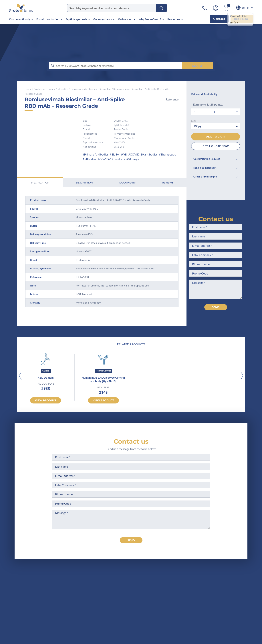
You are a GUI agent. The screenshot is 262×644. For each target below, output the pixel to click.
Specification (40, 182)
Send (216, 307)
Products (39, 89)
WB (124, 154)
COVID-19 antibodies (144, 154)
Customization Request (216, 159)
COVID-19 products (112, 159)
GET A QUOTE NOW (216, 146)
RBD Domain (46, 377)
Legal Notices (135, 590)
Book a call (242, 19)
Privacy (95, 617)
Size (194, 121)
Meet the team (100, 597)
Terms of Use (135, 597)
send (131, 540)
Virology (133, 159)
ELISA (115, 154)
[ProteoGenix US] (21, 8)
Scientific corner (101, 604)
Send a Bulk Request (216, 168)
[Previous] (20, 376)
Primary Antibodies (57, 89)
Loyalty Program (137, 615)
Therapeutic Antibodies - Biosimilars (91, 89)
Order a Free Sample (216, 176)
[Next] (242, 376)
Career (95, 610)
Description (84, 182)
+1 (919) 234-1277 (33, 607)
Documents (127, 182)
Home (28, 89)
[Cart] (226, 8)
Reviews (168, 182)
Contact (219, 19)
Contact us (216, 219)
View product (46, 400)
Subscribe (230, 611)
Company (97, 590)
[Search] (161, 8)
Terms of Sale (135, 583)
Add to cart (216, 137)
